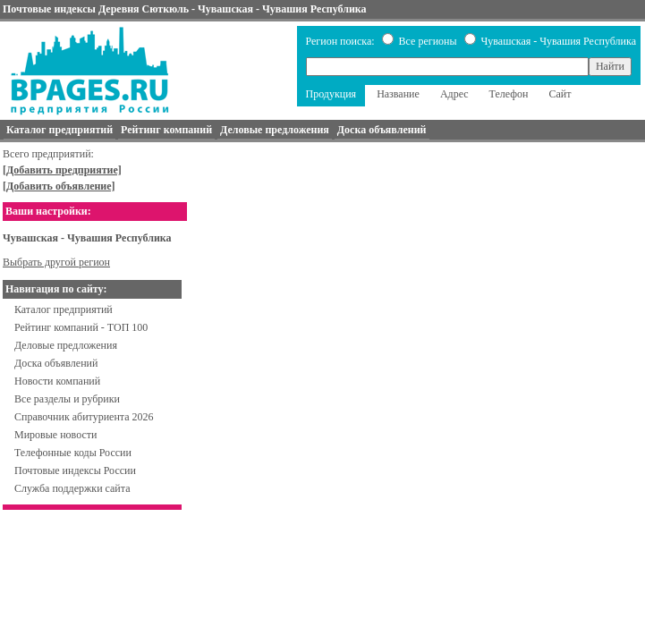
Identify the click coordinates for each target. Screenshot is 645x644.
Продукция (331, 94)
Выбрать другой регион (56, 262)
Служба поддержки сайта (72, 488)
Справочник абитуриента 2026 (84, 417)
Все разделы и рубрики (67, 399)
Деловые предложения (66, 345)
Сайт (560, 94)
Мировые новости (55, 435)
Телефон (509, 94)
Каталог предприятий (64, 309)
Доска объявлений (56, 363)
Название (398, 94)
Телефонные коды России (73, 453)
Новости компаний (57, 381)
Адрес (454, 94)
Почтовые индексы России (75, 470)
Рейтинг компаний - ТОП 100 (81, 327)
